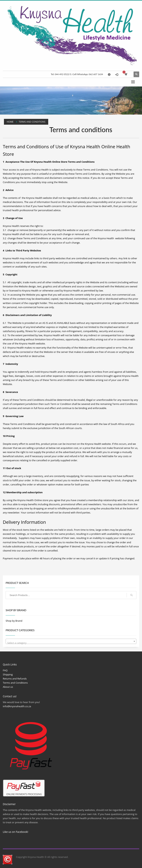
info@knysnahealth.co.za (72, 508)
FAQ (5, 670)
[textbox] (71, 643)
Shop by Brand (14, 621)
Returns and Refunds (15, 679)
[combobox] (71, 641)
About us (8, 687)
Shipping (8, 674)
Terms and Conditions (15, 683)
